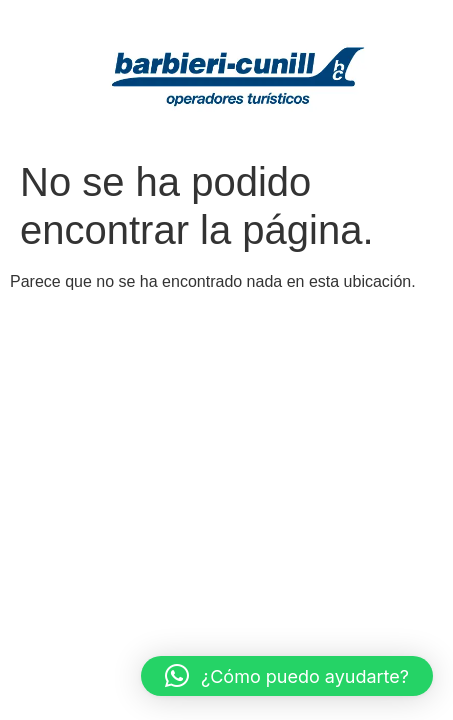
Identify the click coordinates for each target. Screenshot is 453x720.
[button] (287, 676)
